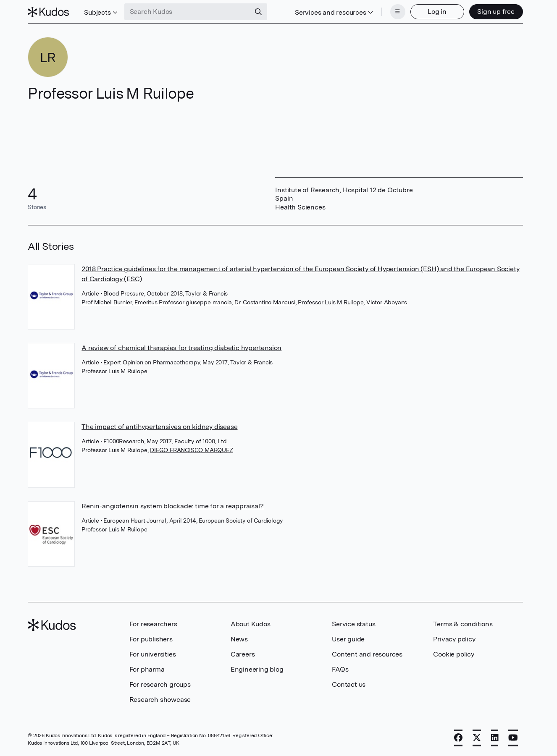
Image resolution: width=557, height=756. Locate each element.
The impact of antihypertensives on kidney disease (159, 427)
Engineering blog (257, 669)
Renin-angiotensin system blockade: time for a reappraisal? (172, 506)
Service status (353, 624)
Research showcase (160, 700)
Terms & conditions (463, 624)
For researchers (153, 624)
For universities (153, 654)
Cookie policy (453, 654)
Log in (437, 12)
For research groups (160, 684)
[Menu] (398, 12)
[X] (477, 738)
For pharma (147, 669)
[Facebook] (458, 738)
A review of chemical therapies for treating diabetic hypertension (181, 348)
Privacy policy (454, 639)
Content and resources (367, 654)
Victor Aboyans (387, 302)
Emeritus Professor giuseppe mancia (183, 302)
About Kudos (251, 624)
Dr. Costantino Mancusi (265, 302)
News (239, 639)
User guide (348, 639)
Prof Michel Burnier (106, 302)
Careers (243, 654)
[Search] (258, 12)
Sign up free (496, 12)
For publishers (151, 639)
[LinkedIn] (495, 738)
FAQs (340, 669)
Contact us (349, 684)
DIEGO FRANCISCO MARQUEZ (191, 450)
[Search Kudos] (187, 12)
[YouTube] (513, 738)
